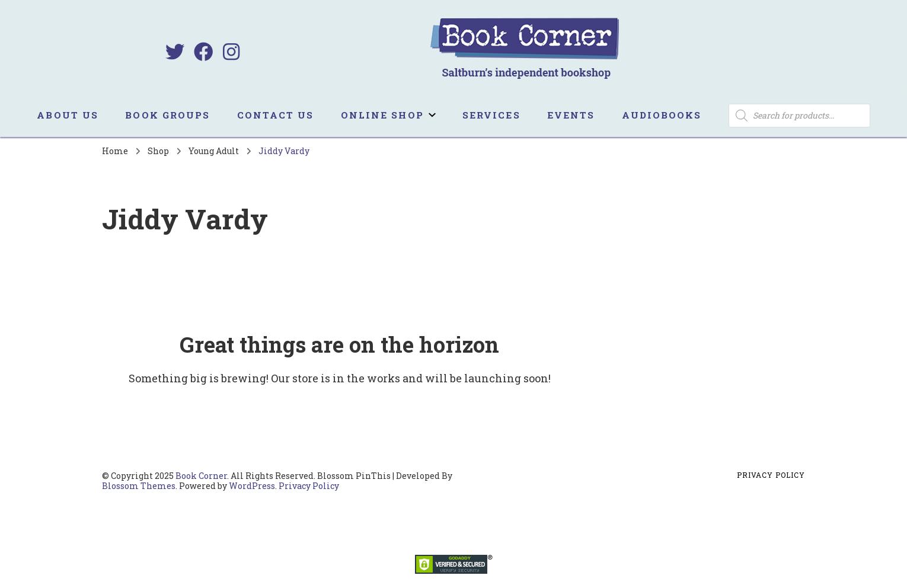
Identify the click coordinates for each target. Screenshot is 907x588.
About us (68, 115)
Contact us (276, 115)
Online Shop (382, 115)
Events (571, 115)
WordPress (252, 486)
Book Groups (167, 115)
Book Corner (201, 476)
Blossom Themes (139, 486)
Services (491, 115)
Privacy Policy (309, 486)
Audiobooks (662, 115)
